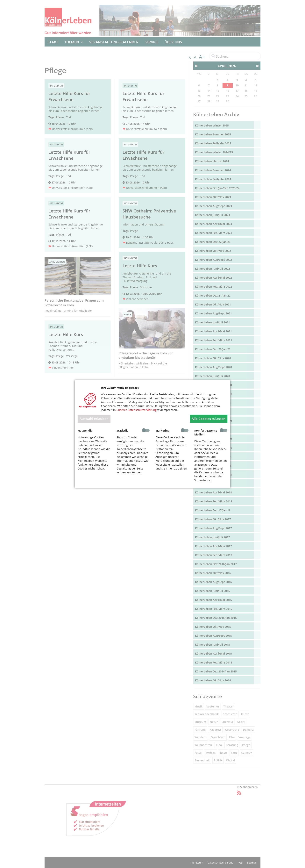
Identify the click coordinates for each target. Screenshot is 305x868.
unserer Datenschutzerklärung (137, 410)
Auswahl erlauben (94, 419)
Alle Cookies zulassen (209, 419)
